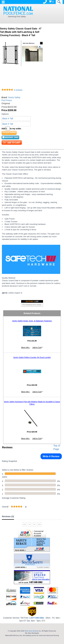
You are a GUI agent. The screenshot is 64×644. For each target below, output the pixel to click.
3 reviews (18, 90)
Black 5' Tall (8, 124)
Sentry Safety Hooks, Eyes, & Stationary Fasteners (32, 321)
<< (25, 524)
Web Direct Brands (31, 631)
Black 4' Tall (8, 119)
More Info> (26, 348)
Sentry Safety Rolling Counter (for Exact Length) (32, 357)
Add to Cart (37, 348)
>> (39, 524)
